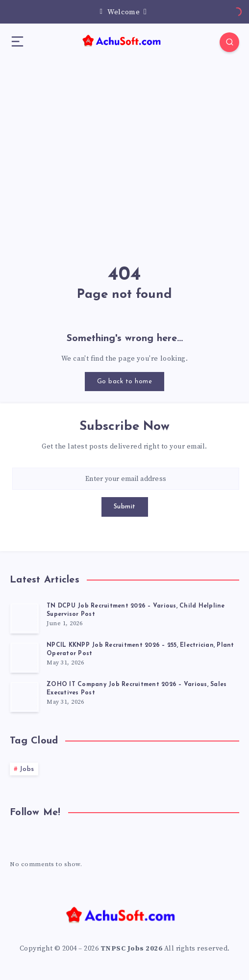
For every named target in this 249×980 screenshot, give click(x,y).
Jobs (27, 769)
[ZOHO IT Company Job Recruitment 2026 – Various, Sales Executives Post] (25, 696)
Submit (125, 507)
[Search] (229, 42)
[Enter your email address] (126, 479)
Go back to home (125, 382)
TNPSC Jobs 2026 (132, 949)
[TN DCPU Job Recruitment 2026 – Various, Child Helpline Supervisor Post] (25, 618)
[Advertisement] (124, 144)
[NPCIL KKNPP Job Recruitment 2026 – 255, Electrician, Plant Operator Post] (25, 657)
